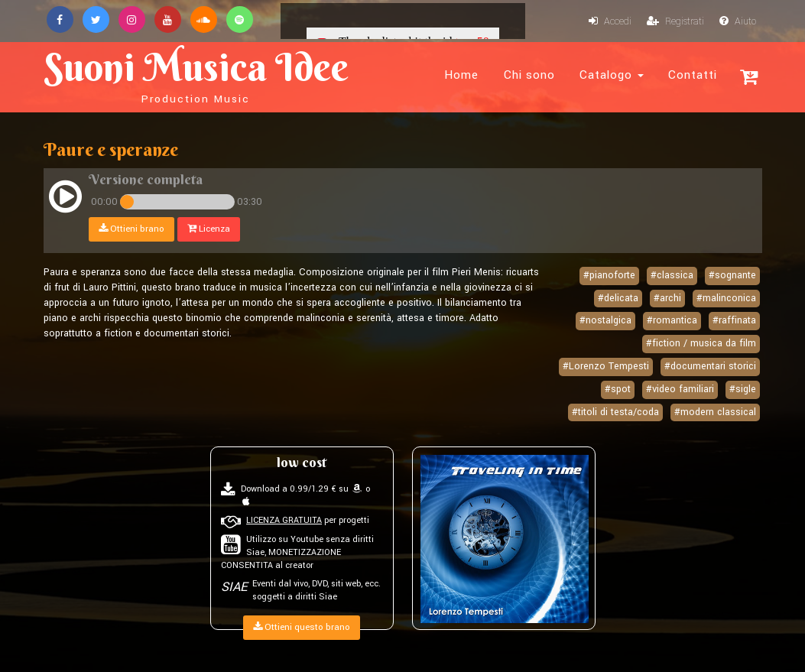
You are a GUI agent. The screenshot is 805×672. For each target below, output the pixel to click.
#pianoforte (609, 275)
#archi (667, 298)
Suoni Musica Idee (196, 75)
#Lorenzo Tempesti (606, 366)
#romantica (672, 320)
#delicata (618, 298)
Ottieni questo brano (302, 627)
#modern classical (715, 412)
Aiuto (738, 21)
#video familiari (680, 389)
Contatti (693, 75)
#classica (672, 275)
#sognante (732, 275)
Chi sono (529, 75)
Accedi (610, 21)
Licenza (209, 229)
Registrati (675, 21)
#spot (618, 389)
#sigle (743, 389)
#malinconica (726, 298)
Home (461, 75)
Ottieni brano (131, 229)
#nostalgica (605, 320)
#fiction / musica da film (701, 343)
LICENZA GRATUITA (284, 520)
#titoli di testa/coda (615, 412)
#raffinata (734, 320)
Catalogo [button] (612, 75)
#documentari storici (710, 366)
